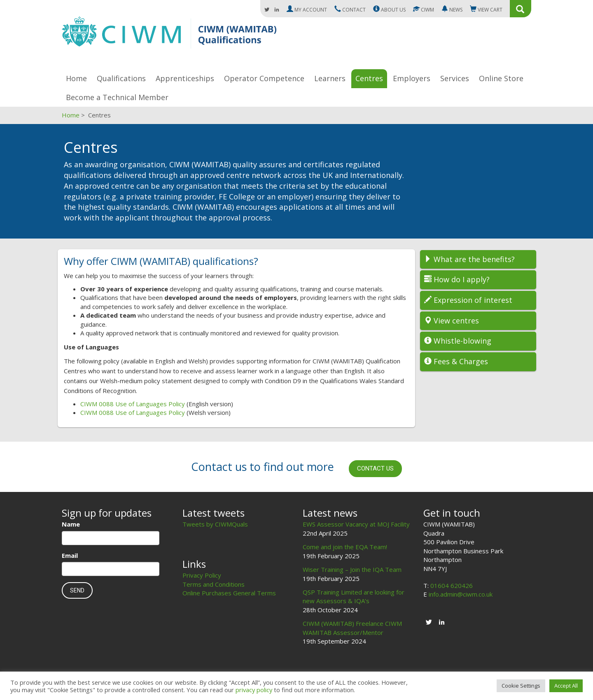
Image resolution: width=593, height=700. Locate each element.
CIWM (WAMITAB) (169, 36)
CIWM (424, 9)
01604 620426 (452, 585)
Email (70, 555)
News (452, 9)
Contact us (375, 468)
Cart (486, 9)
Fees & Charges (456, 361)
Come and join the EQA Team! (345, 547)
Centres (369, 78)
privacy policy (254, 690)
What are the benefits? (469, 259)
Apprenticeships (185, 78)
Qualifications (121, 78)
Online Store (501, 78)
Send (77, 590)
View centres (452, 321)
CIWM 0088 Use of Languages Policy (133, 404)
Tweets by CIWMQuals (215, 524)
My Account (307, 9)
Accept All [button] (566, 686)
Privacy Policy (202, 575)
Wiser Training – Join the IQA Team (352, 569)
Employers (412, 78)
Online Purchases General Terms (229, 593)
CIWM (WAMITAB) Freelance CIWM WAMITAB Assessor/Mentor (352, 628)
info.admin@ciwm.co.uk (461, 594)
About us (389, 9)
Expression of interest (468, 300)
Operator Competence (264, 78)
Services (455, 78)
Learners (330, 78)
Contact (350, 9)
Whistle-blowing (458, 341)
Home (76, 78)
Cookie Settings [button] (521, 686)
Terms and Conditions (214, 584)
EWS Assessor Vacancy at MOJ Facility (356, 524)
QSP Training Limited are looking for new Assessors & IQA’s (354, 596)
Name (71, 524)
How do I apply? (457, 279)
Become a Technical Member (117, 97)
